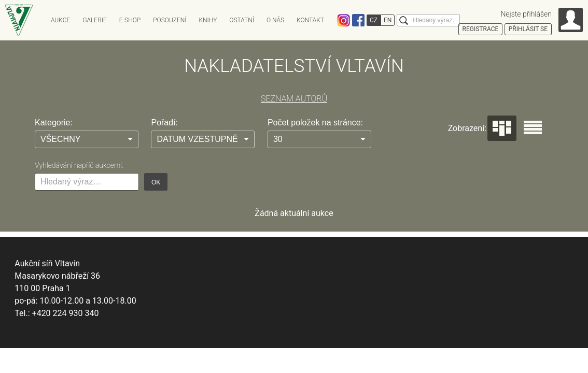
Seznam (533, 127)
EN (388, 20)
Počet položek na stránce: (315, 123)
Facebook (358, 20)
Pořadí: (164, 123)
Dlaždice (502, 128)
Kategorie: (54, 123)
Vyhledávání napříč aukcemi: (79, 165)
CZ (374, 20)
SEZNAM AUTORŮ (294, 99)
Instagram (344, 20)
